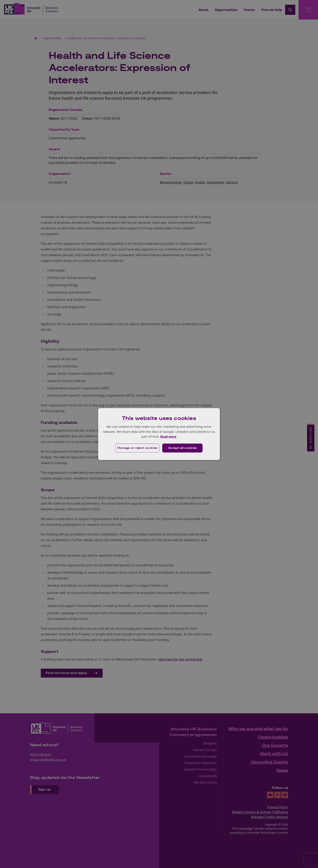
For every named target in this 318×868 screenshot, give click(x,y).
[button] (137, 448)
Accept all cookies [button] (183, 448)
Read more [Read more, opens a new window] (168, 436)
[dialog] (159, 434)
